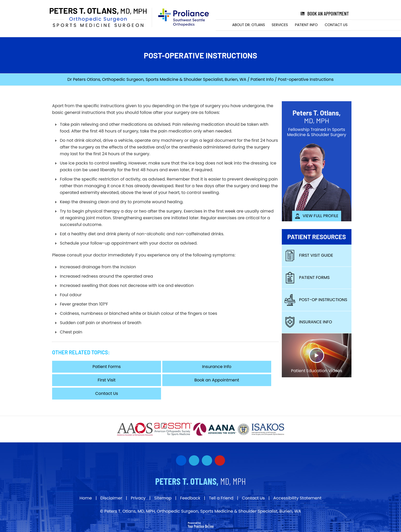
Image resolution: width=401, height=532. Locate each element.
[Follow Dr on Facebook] (181, 460)
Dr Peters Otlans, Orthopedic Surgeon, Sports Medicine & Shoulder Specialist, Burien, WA (157, 79)
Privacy (138, 498)
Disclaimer (111, 498)
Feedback (190, 498)
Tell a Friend (221, 498)
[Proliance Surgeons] (181, 17)
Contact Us (336, 25)
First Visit (107, 380)
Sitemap (163, 498)
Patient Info (306, 25)
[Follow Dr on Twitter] (194, 460)
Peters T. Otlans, (317, 117)
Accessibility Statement (297, 498)
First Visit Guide (309, 255)
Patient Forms (107, 367)
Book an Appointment (324, 14)
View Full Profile (317, 216)
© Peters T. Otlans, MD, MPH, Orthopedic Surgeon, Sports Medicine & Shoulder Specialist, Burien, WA (200, 511)
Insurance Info (217, 367)
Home (222, 25)
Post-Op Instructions (316, 300)
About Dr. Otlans (249, 25)
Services (280, 25)
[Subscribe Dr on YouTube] (207, 460)
